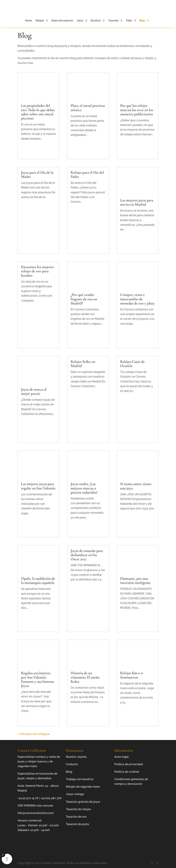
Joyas (80, 20)
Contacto (72, 764)
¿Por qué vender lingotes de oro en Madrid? (84, 299)
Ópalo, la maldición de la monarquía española (38, 581)
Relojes (40, 20)
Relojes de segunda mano (83, 787)
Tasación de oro (76, 817)
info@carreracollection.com (36, 813)
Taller (129, 20)
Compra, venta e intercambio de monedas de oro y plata (137, 299)
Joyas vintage (75, 794)
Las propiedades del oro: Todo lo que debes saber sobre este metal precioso (38, 112)
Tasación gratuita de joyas (83, 802)
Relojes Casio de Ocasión (132, 364)
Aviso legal (121, 757)
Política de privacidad (129, 764)
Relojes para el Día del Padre (87, 175)
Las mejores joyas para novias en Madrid (137, 202)
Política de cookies (127, 772)
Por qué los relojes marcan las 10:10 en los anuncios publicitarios (137, 110)
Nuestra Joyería (76, 757)
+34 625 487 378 (51, 798)
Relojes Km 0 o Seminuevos (131, 675)
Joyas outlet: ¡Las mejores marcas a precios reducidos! (84, 488)
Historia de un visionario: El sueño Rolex (85, 677)
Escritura (96, 20)
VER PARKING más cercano (35, 806)
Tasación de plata (77, 824)
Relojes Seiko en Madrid (83, 364)
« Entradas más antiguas (34, 734)
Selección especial (62, 20)
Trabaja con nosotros (80, 779)
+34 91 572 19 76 (28, 798)
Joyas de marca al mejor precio (34, 391)
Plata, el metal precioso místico (88, 108)
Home (28, 20)
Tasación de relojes (78, 809)
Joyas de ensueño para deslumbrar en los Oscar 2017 (87, 555)
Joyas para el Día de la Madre (37, 175)
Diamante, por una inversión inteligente (135, 581)
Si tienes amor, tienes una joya (136, 486)
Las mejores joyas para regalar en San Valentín (38, 486)
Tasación (113, 20)
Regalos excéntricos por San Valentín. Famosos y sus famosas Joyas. (37, 679)
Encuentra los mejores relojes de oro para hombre (37, 271)
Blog (142, 20)
